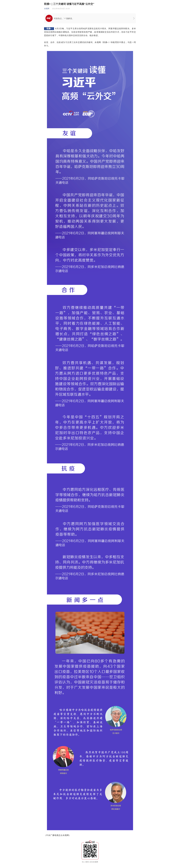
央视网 (47, 9)
